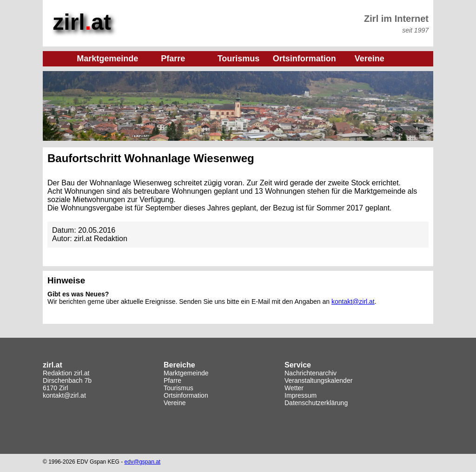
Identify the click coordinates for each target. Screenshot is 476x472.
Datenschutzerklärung (316, 403)
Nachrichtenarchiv (311, 373)
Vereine (175, 403)
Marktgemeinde (186, 373)
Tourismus (178, 388)
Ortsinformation (186, 395)
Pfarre (172, 380)
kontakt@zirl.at (353, 302)
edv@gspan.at (143, 462)
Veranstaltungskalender (318, 380)
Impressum (301, 395)
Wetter (294, 388)
